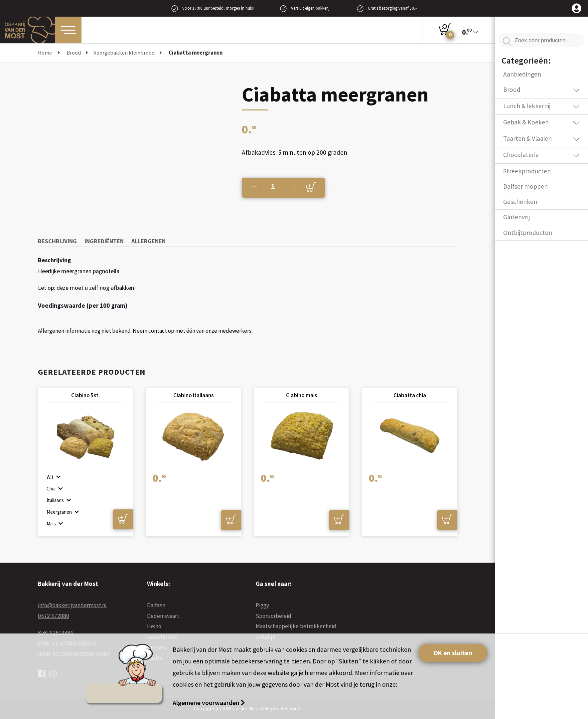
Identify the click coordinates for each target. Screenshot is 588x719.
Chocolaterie (521, 155)
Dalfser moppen (525, 186)
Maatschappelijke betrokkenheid (296, 626)
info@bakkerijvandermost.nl (72, 605)
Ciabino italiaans (193, 395)
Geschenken (520, 202)
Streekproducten (527, 171)
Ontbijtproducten (528, 233)
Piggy (262, 605)
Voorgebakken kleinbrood (124, 53)
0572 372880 (54, 616)
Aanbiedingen (522, 74)
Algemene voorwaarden (207, 703)
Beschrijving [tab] (57, 241)
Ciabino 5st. (85, 395)
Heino (154, 626)
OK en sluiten (453, 653)
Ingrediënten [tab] (104, 241)
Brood (74, 53)
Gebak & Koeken (526, 122)
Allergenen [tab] (148, 241)
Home (45, 53)
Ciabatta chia (410, 395)
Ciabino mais (301, 395)
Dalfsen (156, 605)
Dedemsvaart (163, 616)
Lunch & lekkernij (527, 106)
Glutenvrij (516, 217)
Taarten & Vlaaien (527, 138)
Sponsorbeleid (274, 616)
